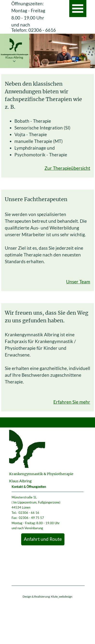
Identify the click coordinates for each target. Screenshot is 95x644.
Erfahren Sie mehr (72, 402)
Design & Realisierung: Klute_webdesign (47, 596)
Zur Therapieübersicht (67, 168)
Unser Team (78, 282)
